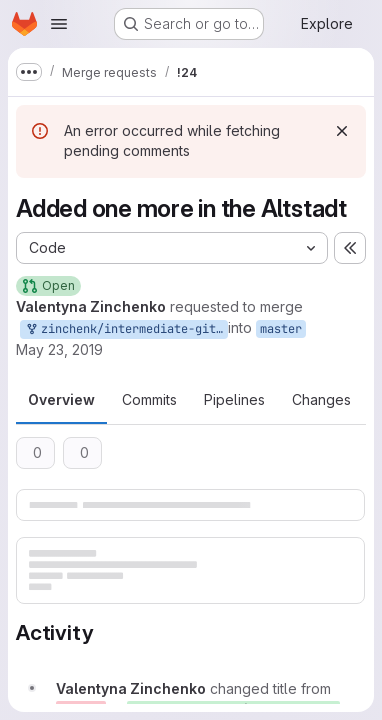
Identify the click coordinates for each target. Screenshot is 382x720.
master (281, 329)
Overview (61, 399)
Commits (149, 399)
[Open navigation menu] (59, 24)
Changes (321, 399)
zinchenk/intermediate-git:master (126, 329)
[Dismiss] (342, 131)
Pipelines (234, 399)
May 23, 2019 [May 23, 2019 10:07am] (59, 349)
